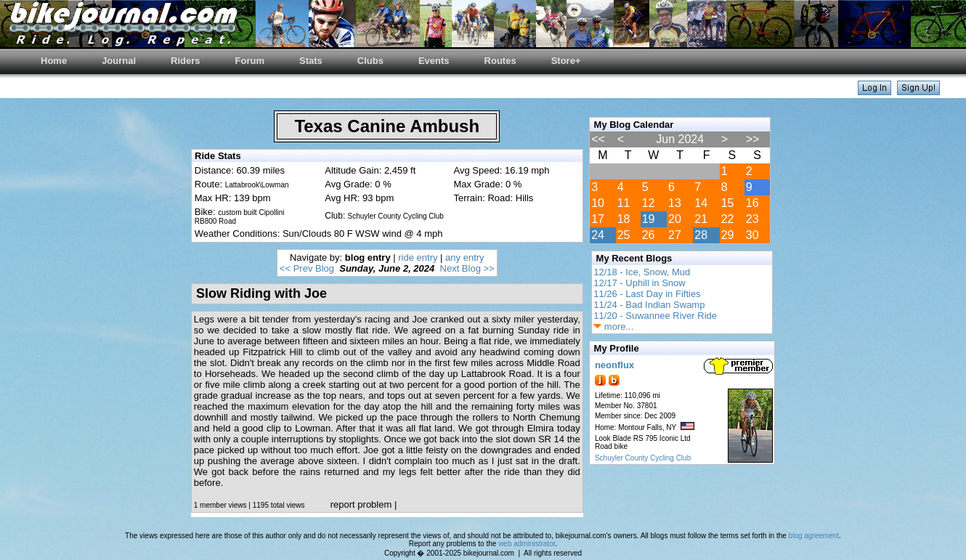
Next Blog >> (467, 268)
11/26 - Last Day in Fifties (647, 294)
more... (613, 326)
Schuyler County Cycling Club (643, 458)
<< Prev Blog (307, 268)
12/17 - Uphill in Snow (639, 283)
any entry (464, 257)
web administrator (527, 544)
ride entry (418, 257)
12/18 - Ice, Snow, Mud (642, 272)
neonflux (614, 365)
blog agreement (814, 536)
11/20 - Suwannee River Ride (655, 316)
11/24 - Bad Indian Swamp (649, 305)
